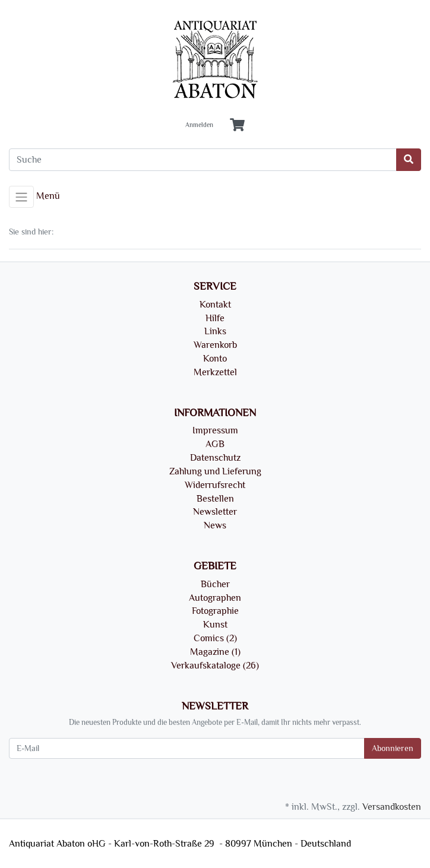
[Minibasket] (237, 126)
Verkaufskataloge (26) (215, 666)
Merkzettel (215, 372)
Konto (215, 359)
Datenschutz (215, 458)
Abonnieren (393, 748)
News (215, 525)
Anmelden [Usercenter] (199, 125)
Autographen (215, 598)
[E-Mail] (187, 748)
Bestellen (215, 499)
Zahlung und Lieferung (215, 471)
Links (215, 331)
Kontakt (215, 305)
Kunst (215, 625)
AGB (215, 444)
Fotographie (215, 611)
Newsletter (215, 512)
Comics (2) (215, 638)
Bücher (215, 584)
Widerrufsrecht (215, 485)
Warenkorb (215, 345)
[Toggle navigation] (21, 197)
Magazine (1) (215, 652)
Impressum (215, 430)
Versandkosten (392, 807)
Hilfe (215, 318)
